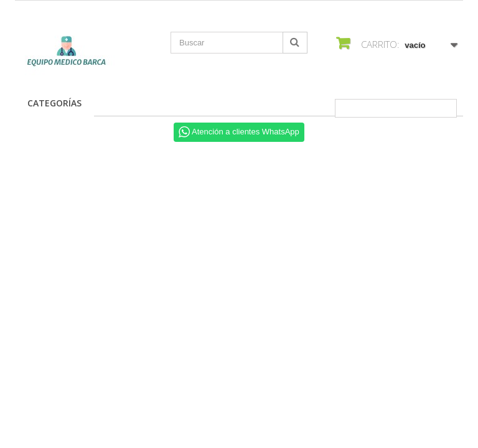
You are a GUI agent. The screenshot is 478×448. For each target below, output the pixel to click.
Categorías (54, 103)
